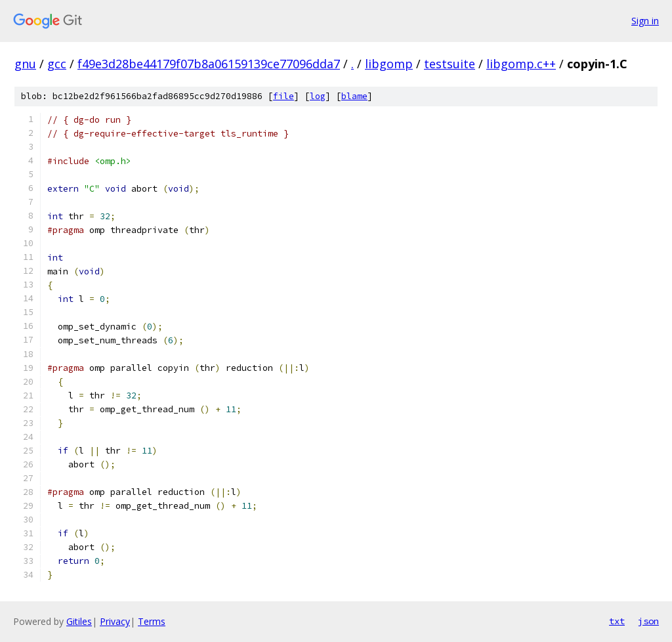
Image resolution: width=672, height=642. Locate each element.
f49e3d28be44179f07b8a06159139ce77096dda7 (209, 64)
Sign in (645, 21)
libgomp (389, 64)
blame (354, 96)
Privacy (115, 621)
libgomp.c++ (521, 64)
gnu (25, 64)
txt (617, 621)
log (318, 96)
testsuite (450, 64)
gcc (57, 64)
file (283, 96)
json (648, 621)
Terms (152, 621)
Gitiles (79, 621)
